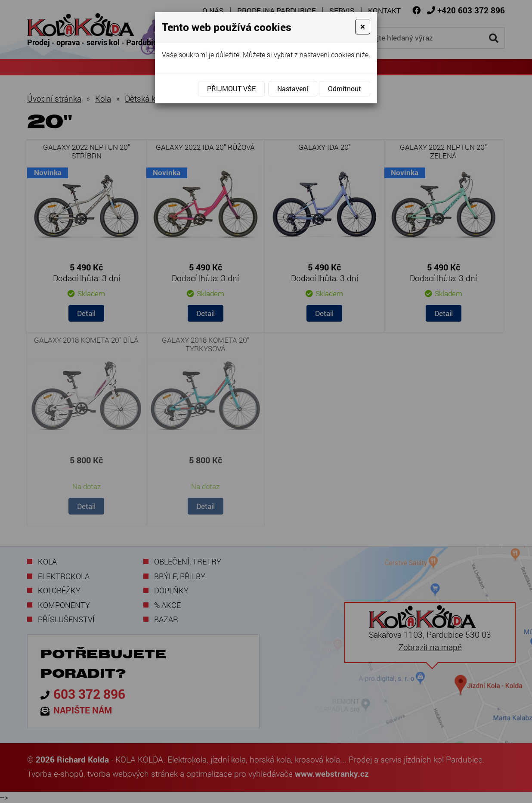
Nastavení (293, 88)
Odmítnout (345, 88)
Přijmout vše (231, 88)
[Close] (363, 27)
